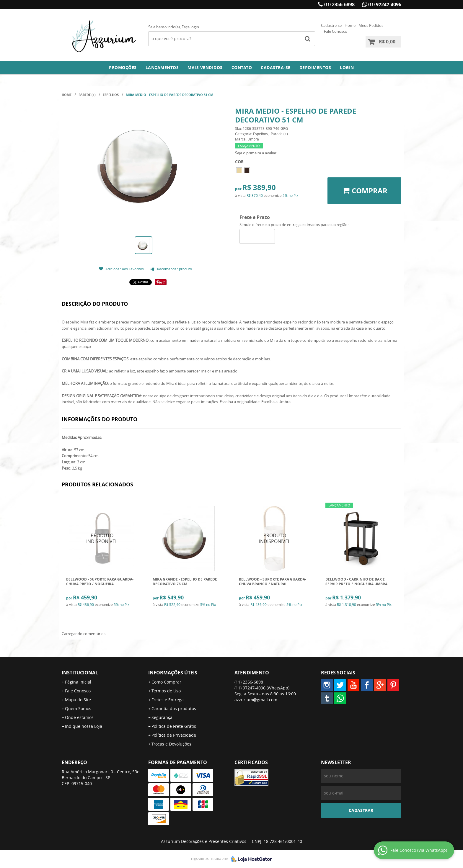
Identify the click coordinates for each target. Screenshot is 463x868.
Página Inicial (78, 682)
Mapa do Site (78, 700)
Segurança (162, 717)
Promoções (123, 67)
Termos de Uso (166, 691)
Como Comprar (166, 682)
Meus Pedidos (371, 25)
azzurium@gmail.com (256, 700)
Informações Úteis (173, 673)
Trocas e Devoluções (171, 744)
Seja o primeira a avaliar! (256, 153)
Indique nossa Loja (84, 726)
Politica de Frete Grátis (174, 726)
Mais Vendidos (205, 67)
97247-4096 (385, 4)
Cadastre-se (331, 25)
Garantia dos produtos (174, 708)
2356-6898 (339, 4)
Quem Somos (78, 708)
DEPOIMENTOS (315, 67)
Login (347, 67)
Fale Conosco (336, 31)
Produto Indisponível (102, 538)
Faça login (190, 27)
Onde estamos (79, 717)
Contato (242, 67)
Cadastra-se (276, 67)
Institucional (80, 673)
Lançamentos (162, 67)
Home (350, 25)
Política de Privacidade (174, 735)
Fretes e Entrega (168, 700)
